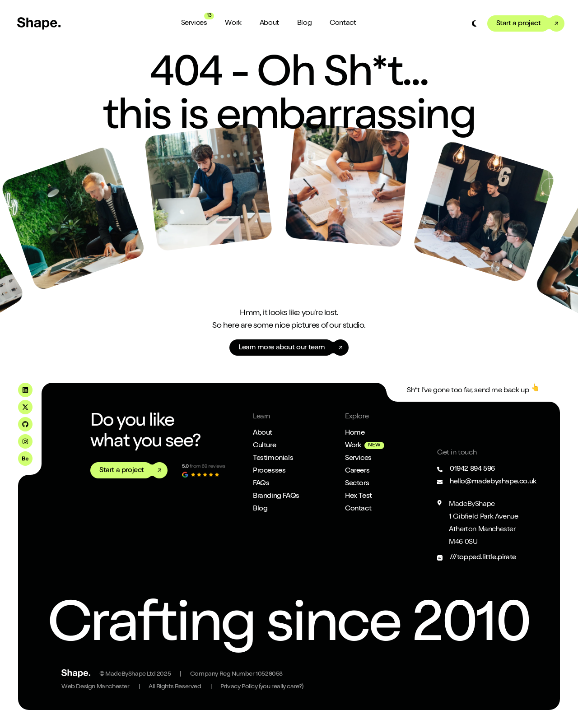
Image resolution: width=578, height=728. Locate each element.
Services (194, 23)
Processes (269, 471)
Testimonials (273, 459)
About (269, 23)
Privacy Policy (262, 687)
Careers (357, 471)
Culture (264, 446)
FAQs (261, 484)
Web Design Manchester (96, 687)
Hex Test (359, 496)
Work (233, 23)
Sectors (357, 484)
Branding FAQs (276, 496)
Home (355, 433)
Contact (343, 23)
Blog (304, 23)
